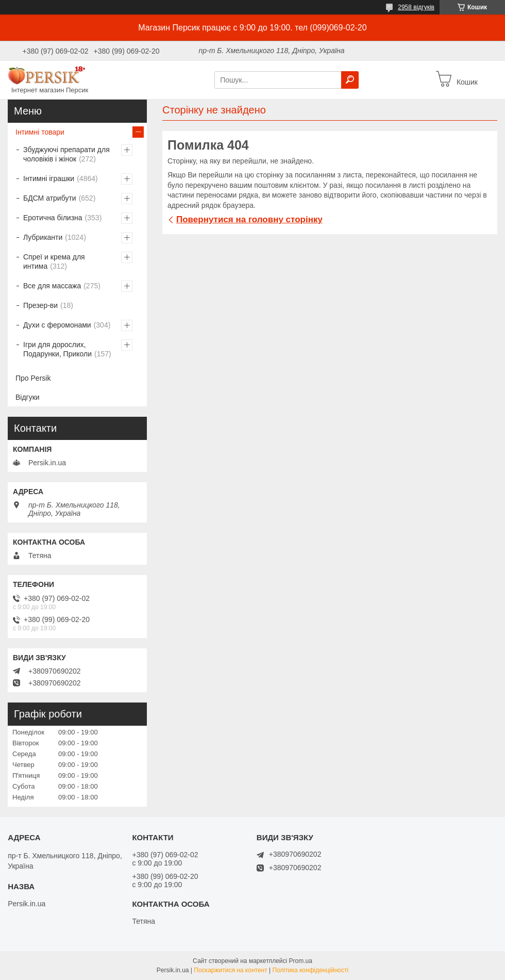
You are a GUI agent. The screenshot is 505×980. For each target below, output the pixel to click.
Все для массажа (52, 286)
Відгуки (28, 397)
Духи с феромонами (57, 325)
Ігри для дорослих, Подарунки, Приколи (57, 349)
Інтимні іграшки (49, 178)
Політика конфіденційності (311, 970)
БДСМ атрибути (50, 198)
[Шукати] (350, 80)
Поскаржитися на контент (230, 970)
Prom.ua (301, 961)
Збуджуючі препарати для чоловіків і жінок (66, 154)
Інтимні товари (40, 132)
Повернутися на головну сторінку (249, 219)
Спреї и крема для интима (54, 262)
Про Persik (33, 378)
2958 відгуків (416, 7)
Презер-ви (40, 305)
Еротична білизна (53, 218)
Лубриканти (43, 237)
